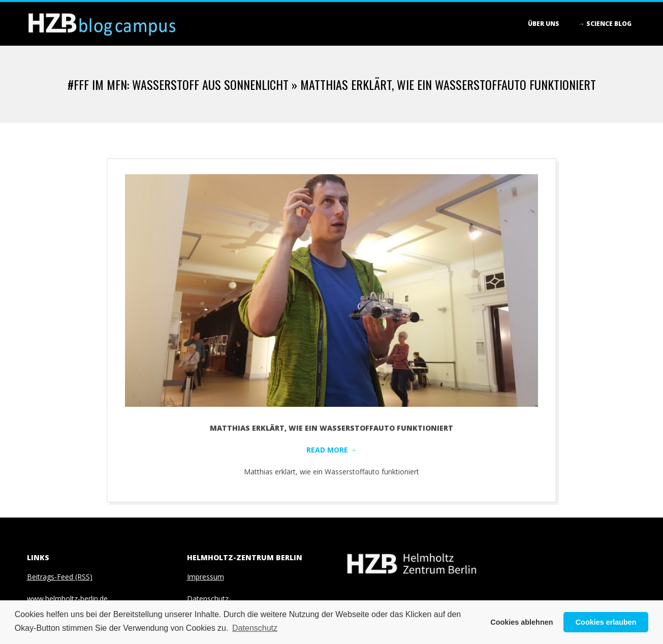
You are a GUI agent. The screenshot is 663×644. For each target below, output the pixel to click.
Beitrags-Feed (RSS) (60, 577)
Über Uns (544, 24)
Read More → (332, 450)
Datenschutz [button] (255, 628)
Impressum (206, 577)
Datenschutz (208, 599)
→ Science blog (605, 24)
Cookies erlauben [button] (606, 622)
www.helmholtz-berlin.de (67, 599)
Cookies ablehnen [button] (522, 622)
